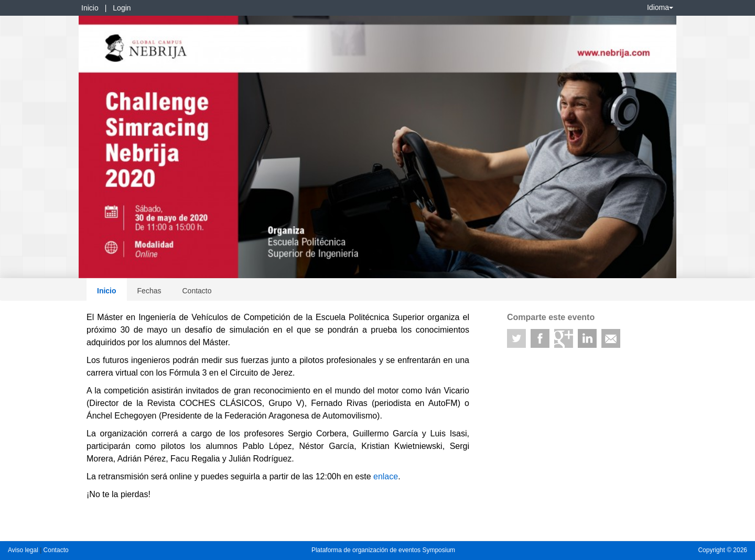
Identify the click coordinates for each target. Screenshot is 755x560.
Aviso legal (24, 550)
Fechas (149, 291)
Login (122, 8)
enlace (386, 476)
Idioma (660, 7)
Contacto (197, 291)
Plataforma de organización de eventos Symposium (383, 550)
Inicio (90, 8)
